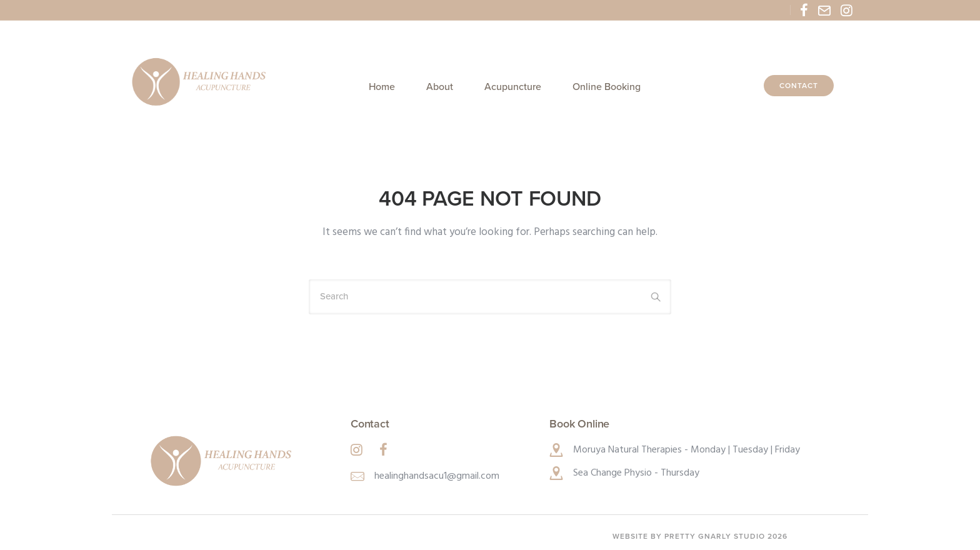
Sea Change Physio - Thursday (636, 473)
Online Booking (607, 87)
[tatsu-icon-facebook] (804, 10)
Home (382, 87)
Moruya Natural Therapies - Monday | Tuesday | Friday (687, 450)
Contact (799, 86)
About (440, 87)
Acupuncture (513, 87)
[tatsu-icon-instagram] (847, 10)
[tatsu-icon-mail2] (824, 10)
